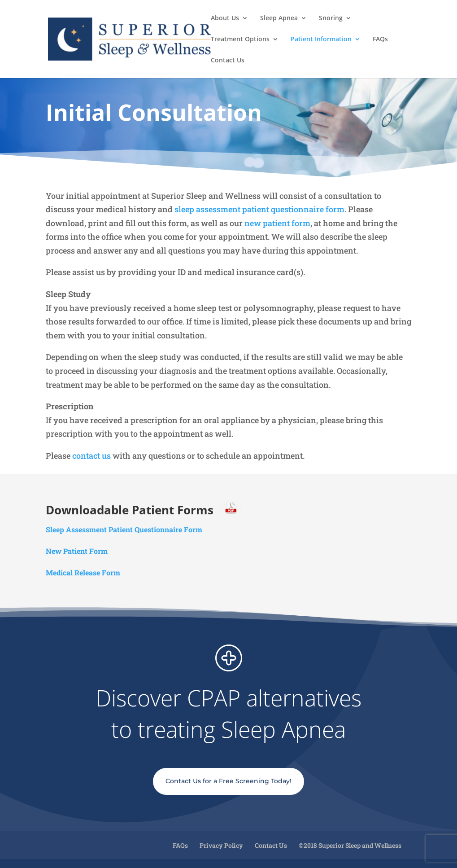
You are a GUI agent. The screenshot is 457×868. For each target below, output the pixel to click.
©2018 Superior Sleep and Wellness (350, 845)
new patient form (277, 223)
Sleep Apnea (279, 18)
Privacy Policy (221, 845)
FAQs (380, 39)
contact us (92, 456)
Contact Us (228, 61)
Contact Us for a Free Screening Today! (228, 781)
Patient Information (321, 39)
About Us (225, 18)
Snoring (331, 18)
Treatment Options (240, 39)
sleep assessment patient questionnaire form (259, 209)
